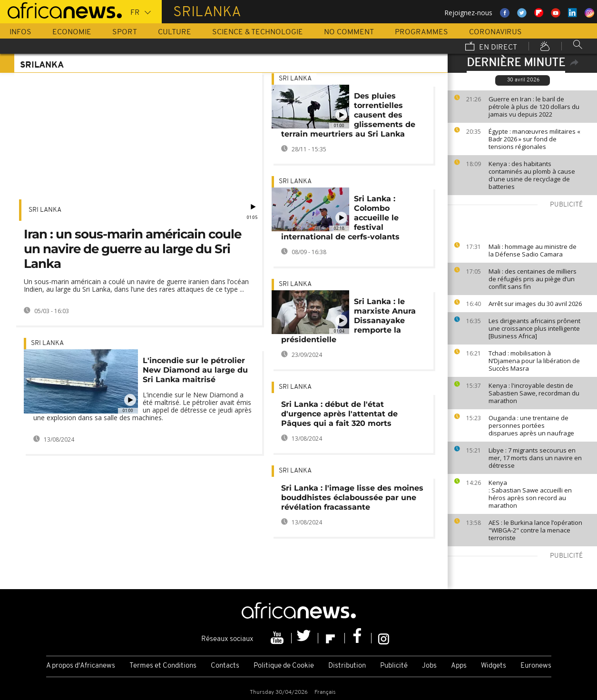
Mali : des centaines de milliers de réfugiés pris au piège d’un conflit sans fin (533, 279)
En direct (491, 47)
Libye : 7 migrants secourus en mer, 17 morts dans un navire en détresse (535, 458)
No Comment (349, 32)
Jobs (429, 666)
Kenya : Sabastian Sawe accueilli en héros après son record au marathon (530, 494)
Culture (175, 32)
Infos (20, 32)
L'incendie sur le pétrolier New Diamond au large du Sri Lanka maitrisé (195, 370)
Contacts (225, 666)
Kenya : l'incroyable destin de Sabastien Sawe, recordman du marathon (534, 393)
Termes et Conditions (163, 666)
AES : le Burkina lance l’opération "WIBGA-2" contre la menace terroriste (535, 530)
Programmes (421, 32)
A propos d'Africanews (81, 666)
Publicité (394, 666)
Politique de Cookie (284, 666)
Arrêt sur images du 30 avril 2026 (535, 304)
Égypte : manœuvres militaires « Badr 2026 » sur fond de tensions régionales (534, 139)
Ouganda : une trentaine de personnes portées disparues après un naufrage (532, 425)
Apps (459, 666)
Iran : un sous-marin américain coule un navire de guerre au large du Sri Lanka (132, 249)
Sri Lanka (45, 210)
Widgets (494, 666)
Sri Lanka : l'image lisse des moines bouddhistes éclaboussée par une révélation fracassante (352, 498)
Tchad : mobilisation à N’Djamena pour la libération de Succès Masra (534, 361)
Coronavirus (495, 32)
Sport (125, 32)
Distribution (347, 666)
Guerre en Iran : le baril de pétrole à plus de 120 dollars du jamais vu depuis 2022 (534, 107)
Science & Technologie (258, 32)
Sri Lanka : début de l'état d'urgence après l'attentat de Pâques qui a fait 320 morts (339, 414)
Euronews (536, 666)
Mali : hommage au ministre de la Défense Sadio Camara (533, 250)
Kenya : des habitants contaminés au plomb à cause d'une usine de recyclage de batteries (532, 175)
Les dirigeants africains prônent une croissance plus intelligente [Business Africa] (534, 328)
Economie (72, 32)
